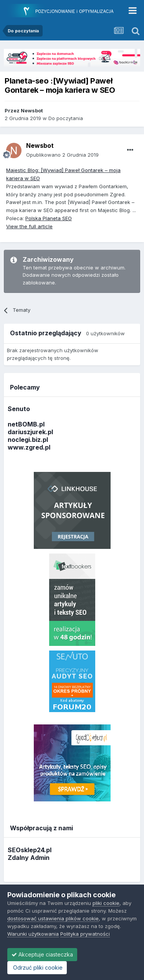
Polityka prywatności (85, 934)
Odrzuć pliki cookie (37, 967)
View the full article (29, 226)
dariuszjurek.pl (30, 432)
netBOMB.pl (26, 424)
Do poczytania (66, 118)
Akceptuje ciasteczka (42, 954)
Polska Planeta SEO (49, 218)
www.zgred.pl (29, 447)
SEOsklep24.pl (30, 850)
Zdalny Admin (29, 858)
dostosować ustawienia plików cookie (53, 918)
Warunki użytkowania (33, 934)
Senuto (19, 409)
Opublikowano (62, 155)
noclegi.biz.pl (28, 440)
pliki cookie (106, 903)
